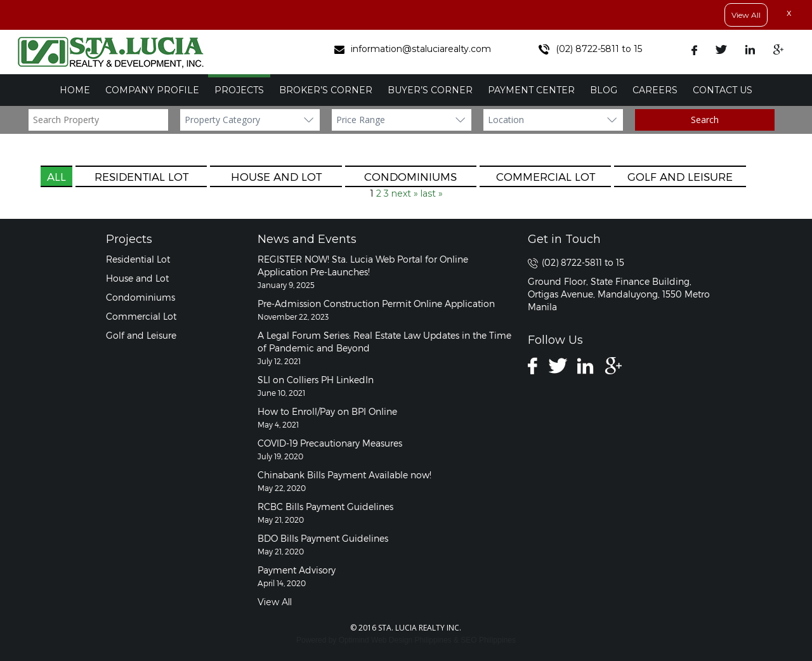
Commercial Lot (546, 176)
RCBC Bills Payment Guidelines (325, 507)
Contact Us (723, 90)
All (56, 176)
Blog (604, 90)
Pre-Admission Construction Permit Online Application (376, 304)
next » (405, 193)
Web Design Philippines (411, 640)
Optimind (354, 640)
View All (746, 15)
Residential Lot (141, 176)
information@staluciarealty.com (413, 49)
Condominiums (410, 176)
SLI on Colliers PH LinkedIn (316, 380)
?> (250, 120)
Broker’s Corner (326, 90)
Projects (239, 90)
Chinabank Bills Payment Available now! (344, 475)
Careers (655, 90)
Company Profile (152, 90)
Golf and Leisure (680, 176)
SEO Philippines (488, 640)
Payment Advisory (297, 570)
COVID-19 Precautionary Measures (330, 443)
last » (432, 193)
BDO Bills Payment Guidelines (323, 538)
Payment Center (531, 90)
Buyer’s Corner (430, 90)
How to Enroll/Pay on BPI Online (327, 411)
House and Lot (276, 176)
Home (75, 90)
